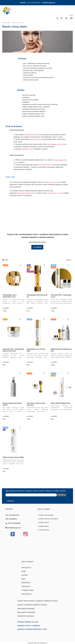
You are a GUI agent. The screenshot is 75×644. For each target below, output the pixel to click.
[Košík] (72, 18)
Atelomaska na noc (46, 165)
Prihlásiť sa (62, 495)
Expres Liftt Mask (26, 169)
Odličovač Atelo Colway (33, 135)
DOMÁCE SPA (6, 23)
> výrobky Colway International (48, 519)
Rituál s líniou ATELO (18, 23)
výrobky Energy (44, 530)
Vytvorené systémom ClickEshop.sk (37, 643)
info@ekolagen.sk (49, 3)
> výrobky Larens (43, 522)
